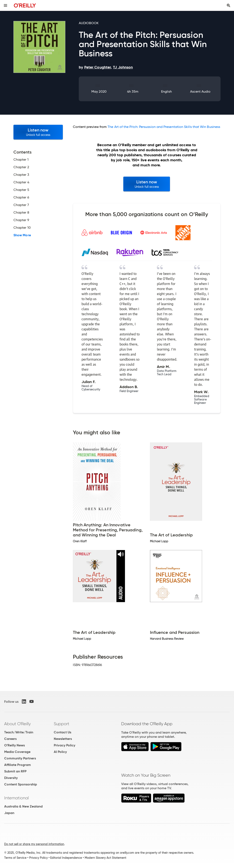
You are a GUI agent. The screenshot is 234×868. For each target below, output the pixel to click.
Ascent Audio (200, 91)
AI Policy (60, 752)
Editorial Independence (66, 858)
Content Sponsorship (21, 784)
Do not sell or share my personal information (34, 844)
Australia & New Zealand (23, 806)
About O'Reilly (17, 724)
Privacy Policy (64, 745)
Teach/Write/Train (19, 732)
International (16, 798)
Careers (10, 739)
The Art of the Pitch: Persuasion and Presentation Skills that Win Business (164, 127)
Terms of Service (15, 858)
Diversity (11, 778)
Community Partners (20, 758)
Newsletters (63, 739)
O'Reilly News (14, 745)
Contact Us (62, 732)
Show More (22, 235)
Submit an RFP (15, 771)
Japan (9, 813)
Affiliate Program (18, 765)
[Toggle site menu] (5, 5)
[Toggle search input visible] (229, 5)
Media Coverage (17, 752)
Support (62, 724)
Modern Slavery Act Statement (105, 858)
